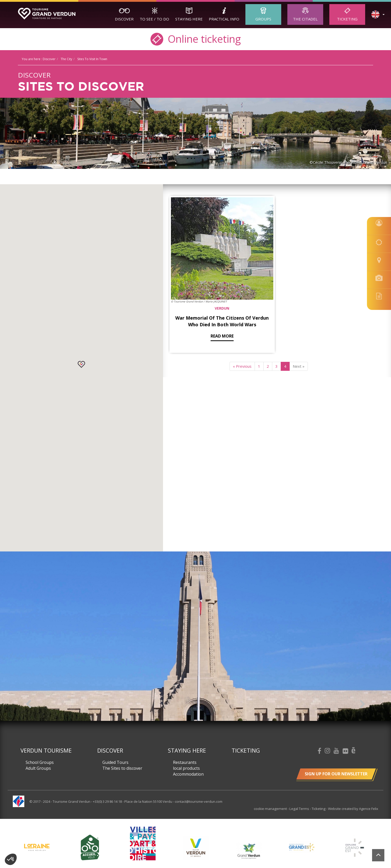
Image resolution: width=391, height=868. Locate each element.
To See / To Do (154, 19)
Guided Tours (115, 762)
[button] (81, 364)
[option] (196, 636)
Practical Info (224, 19)
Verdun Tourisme (46, 750)
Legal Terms (300, 809)
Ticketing (347, 19)
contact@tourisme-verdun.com (199, 801)
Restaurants (185, 762)
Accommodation (188, 774)
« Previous (242, 328)
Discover (124, 19)
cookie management (273, 809)
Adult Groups (38, 768)
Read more (201, 297)
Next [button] (362, 704)
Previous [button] (29, 704)
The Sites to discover (122, 768)
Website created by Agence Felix (353, 809)
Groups (263, 19)
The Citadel (305, 19)
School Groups (40, 762)
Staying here (189, 19)
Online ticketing (196, 39)
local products (186, 768)
